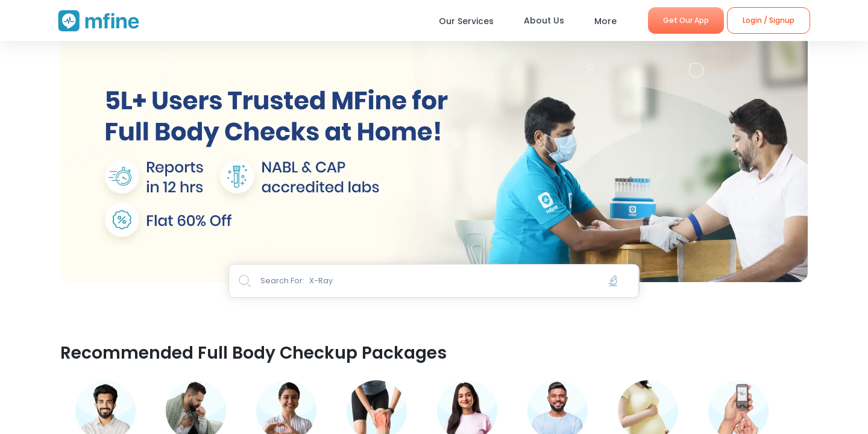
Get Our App (686, 20)
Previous (51, 141)
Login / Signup (769, 20)
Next (817, 141)
